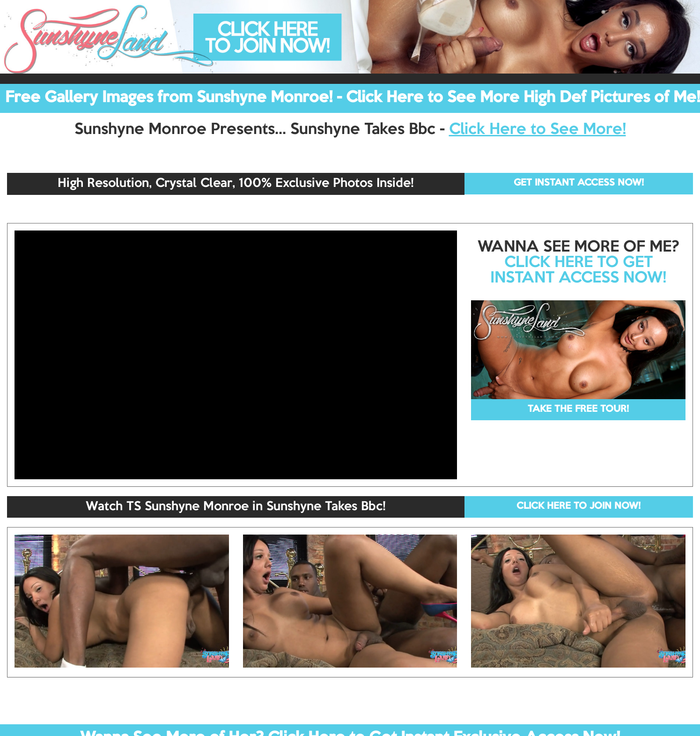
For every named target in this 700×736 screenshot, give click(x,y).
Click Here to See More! (538, 130)
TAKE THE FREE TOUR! (578, 409)
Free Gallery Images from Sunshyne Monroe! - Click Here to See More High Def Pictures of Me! (353, 98)
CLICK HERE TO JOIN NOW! (578, 506)
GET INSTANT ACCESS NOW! (579, 183)
